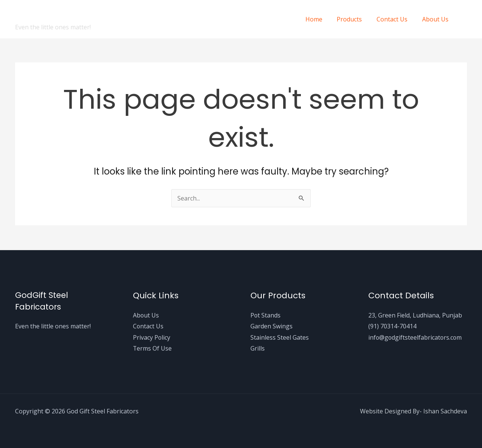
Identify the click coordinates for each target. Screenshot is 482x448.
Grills (258, 348)
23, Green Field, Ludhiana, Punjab (415, 315)
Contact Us (396, 19)
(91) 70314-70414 (392, 326)
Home (323, 19)
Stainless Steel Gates (280, 337)
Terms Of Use (153, 348)
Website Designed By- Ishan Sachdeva (413, 411)
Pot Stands (266, 315)
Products (356, 19)
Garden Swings (272, 326)
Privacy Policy (152, 337)
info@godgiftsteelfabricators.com (416, 337)
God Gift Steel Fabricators (98, 14)
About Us (436, 19)
